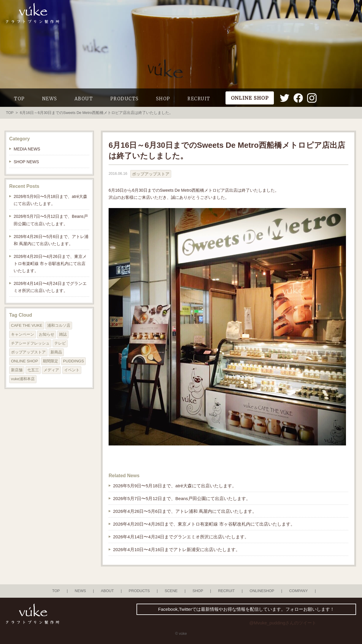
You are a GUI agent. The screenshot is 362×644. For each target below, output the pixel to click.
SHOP (163, 99)
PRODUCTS (125, 99)
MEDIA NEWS (27, 149)
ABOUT (84, 99)
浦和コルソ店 (59, 325)
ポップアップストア (151, 174)
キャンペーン (23, 334)
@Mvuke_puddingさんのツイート (283, 623)
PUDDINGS (73, 361)
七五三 (33, 370)
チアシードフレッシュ (30, 343)
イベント (72, 370)
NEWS (50, 99)
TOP (19, 99)
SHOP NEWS (26, 162)
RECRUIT (199, 99)
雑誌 (63, 334)
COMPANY (298, 591)
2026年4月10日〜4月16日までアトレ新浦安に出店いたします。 (177, 549)
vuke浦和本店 (23, 379)
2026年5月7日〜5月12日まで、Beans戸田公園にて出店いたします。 (182, 498)
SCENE (171, 591)
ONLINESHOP (262, 591)
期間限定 (50, 361)
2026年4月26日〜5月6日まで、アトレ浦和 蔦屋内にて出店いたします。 (185, 511)
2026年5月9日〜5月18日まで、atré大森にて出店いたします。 (175, 486)
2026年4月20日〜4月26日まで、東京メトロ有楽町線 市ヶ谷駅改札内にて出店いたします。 (204, 524)
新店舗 (17, 370)
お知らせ (47, 334)
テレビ (60, 343)
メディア (51, 370)
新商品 (56, 352)
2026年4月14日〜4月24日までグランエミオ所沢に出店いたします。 (181, 537)
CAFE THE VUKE (27, 325)
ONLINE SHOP (24, 361)
